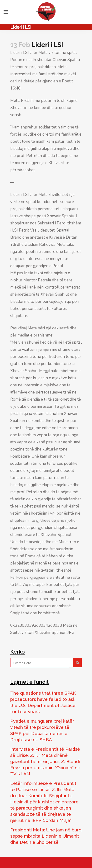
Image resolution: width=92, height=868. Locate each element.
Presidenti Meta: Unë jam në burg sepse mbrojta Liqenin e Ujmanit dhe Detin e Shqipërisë (46, 836)
